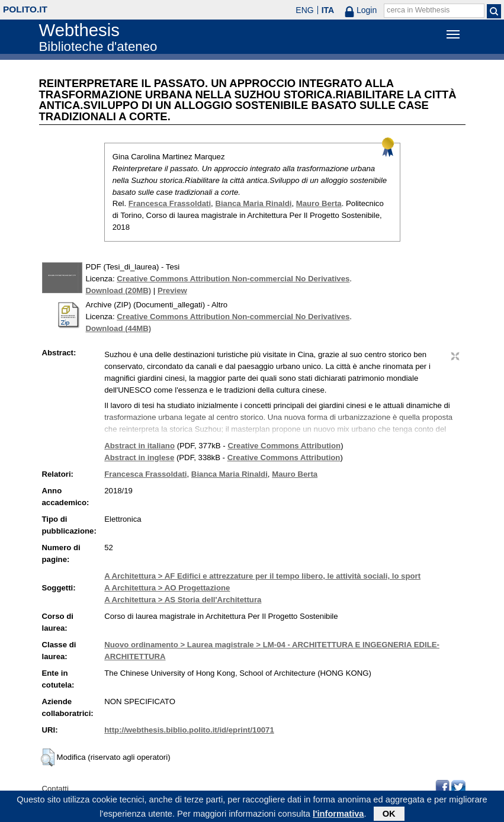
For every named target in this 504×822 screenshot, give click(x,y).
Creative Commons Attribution (284, 446)
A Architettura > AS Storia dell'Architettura (183, 600)
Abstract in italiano (139, 446)
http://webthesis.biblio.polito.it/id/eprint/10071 (189, 730)
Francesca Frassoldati (170, 203)
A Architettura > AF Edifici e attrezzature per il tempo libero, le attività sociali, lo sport (262, 576)
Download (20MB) (119, 290)
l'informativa (338, 815)
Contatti (55, 789)
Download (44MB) (119, 328)
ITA (328, 10)
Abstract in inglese (139, 457)
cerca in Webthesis (418, 10)
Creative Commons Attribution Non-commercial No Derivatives (233, 279)
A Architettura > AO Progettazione (167, 588)
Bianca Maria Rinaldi (253, 203)
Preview (172, 290)
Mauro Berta (319, 203)
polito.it (25, 9)
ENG (304, 10)
